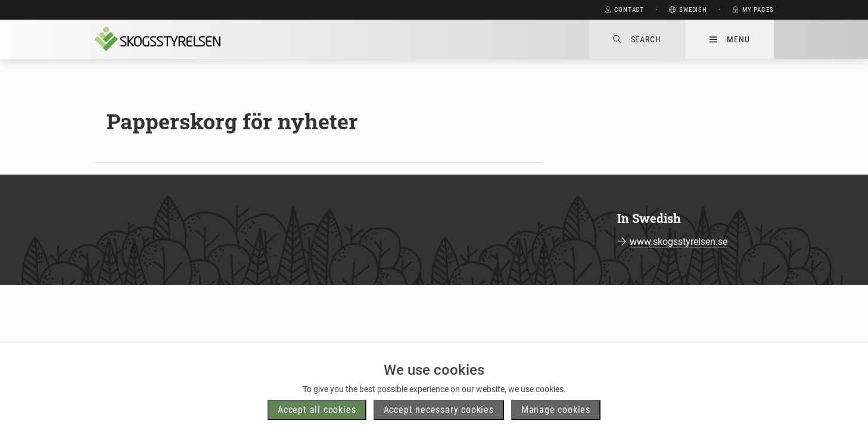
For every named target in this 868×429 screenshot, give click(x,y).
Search (637, 39)
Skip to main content (547, 10)
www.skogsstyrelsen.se (679, 242)
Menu (729, 39)
